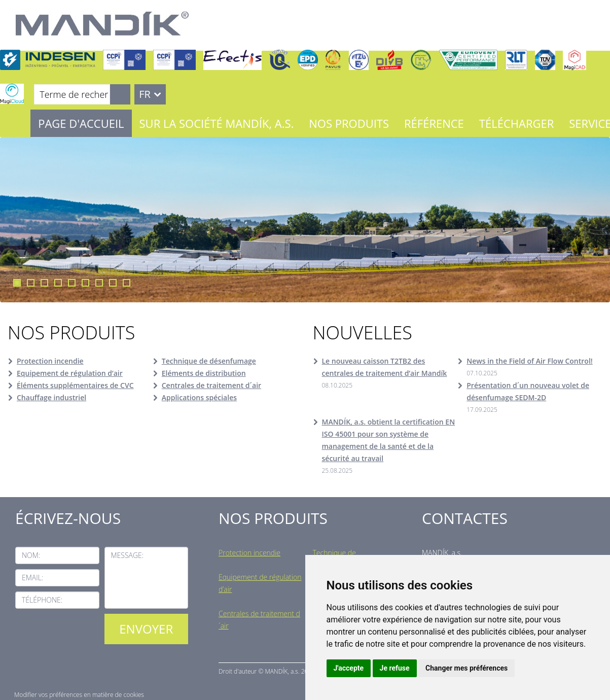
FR (145, 94)
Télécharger (516, 123)
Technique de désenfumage (209, 361)
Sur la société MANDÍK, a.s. (217, 123)
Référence (434, 123)
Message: (128, 555)
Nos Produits (349, 123)
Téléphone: (42, 600)
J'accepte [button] (349, 668)
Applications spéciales (199, 397)
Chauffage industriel (51, 397)
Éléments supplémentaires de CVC (75, 385)
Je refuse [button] (395, 668)
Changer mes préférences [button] (467, 668)
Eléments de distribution (204, 373)
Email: (32, 577)
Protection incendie (50, 361)
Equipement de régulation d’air (70, 373)
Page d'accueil (81, 123)
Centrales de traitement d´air (211, 385)
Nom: (31, 555)
